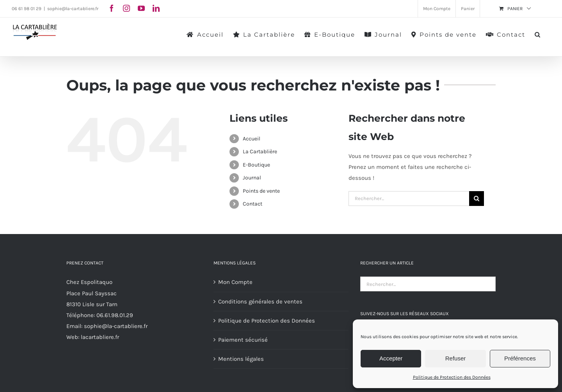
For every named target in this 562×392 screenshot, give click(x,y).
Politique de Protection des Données (452, 377)
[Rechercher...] (409, 199)
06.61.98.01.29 (115, 315)
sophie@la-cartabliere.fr (73, 9)
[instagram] (126, 8)
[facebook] (112, 8)
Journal (252, 178)
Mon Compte (235, 282)
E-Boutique (256, 165)
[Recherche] (477, 199)
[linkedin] (156, 8)
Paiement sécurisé (243, 340)
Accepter (391, 358)
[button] (538, 34)
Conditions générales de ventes (260, 302)
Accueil (252, 139)
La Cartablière (260, 152)
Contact (253, 204)
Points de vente (261, 191)
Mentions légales (241, 359)
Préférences (520, 358)
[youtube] (141, 8)
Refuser (456, 358)
